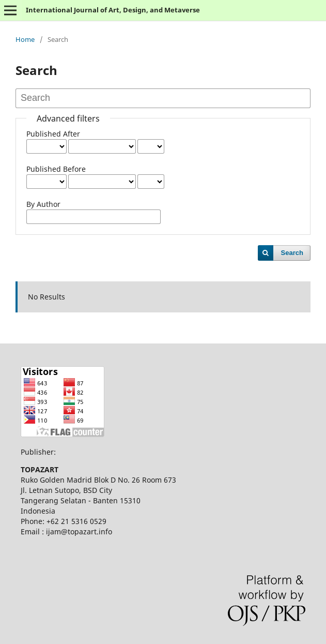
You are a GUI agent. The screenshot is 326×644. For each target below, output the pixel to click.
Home (25, 39)
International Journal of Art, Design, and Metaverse (113, 10)
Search (292, 253)
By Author (43, 204)
